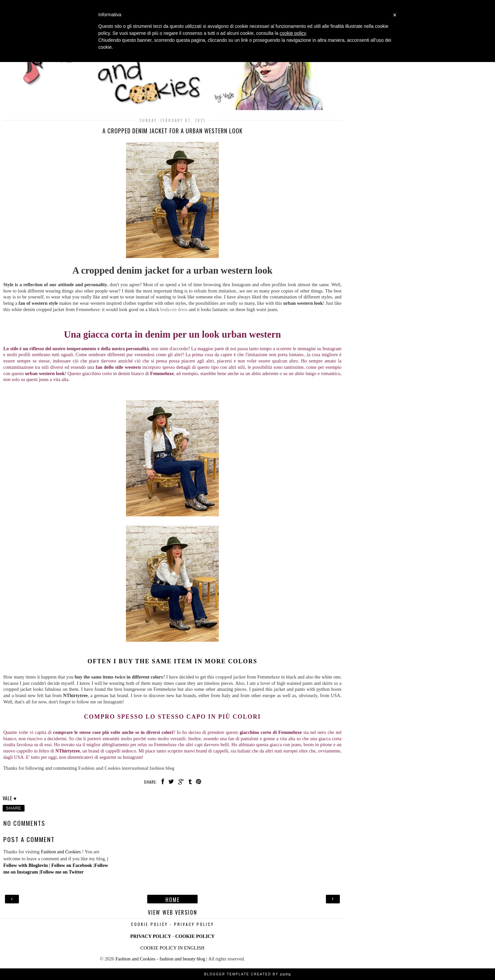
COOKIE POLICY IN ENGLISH (172, 948)
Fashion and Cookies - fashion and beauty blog (160, 959)
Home (173, 899)
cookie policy (293, 33)
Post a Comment (29, 839)
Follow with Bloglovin (26, 865)
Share (14, 808)
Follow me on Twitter (62, 872)
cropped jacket (230, 677)
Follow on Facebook (72, 865)
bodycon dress (174, 309)
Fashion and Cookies (61, 852)
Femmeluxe (88, 309)
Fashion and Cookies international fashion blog (126, 768)
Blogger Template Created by (247, 974)
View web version (173, 912)
